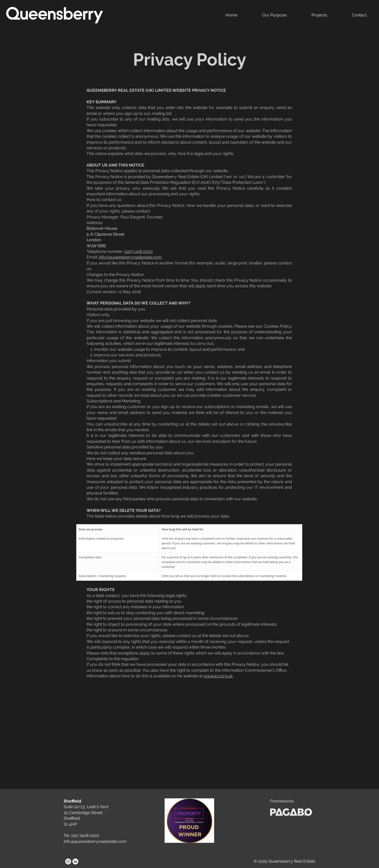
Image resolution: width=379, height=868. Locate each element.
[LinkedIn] (75, 861)
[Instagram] (68, 861)
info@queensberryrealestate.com (130, 257)
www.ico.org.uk (218, 676)
